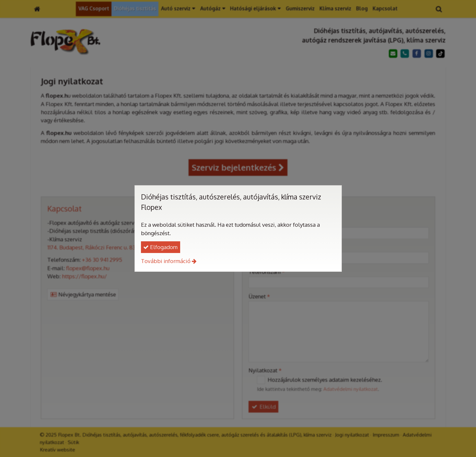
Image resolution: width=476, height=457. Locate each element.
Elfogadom (160, 247)
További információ (166, 261)
